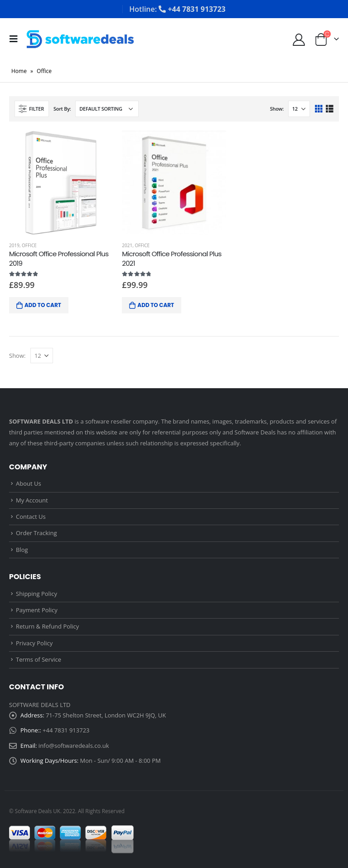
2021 (127, 245)
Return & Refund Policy (47, 626)
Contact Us (31, 517)
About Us (29, 483)
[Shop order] (107, 109)
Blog (22, 550)
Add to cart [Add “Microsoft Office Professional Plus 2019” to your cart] (43, 305)
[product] (61, 183)
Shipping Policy (36, 594)
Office (29, 245)
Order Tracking (36, 533)
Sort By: (62, 109)
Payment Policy (37, 610)
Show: (277, 109)
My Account (32, 500)
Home (19, 71)
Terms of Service (39, 659)
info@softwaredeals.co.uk (74, 746)
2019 (14, 245)
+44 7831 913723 (66, 730)
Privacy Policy (34, 643)
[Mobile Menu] (16, 39)
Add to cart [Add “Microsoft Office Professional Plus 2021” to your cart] (156, 305)
